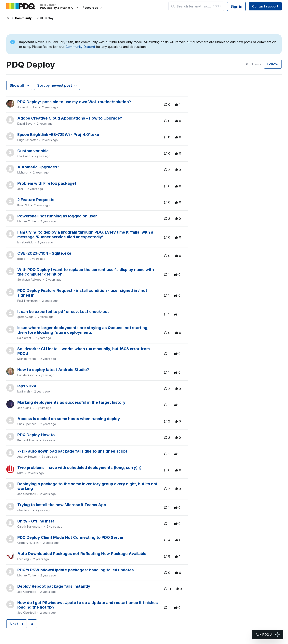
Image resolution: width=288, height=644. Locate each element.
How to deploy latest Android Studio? (53, 370)
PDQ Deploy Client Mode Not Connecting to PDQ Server (71, 537)
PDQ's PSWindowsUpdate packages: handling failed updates (76, 570)
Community (23, 18)
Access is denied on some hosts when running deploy (69, 419)
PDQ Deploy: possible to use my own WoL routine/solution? (74, 102)
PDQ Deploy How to (36, 435)
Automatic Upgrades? (38, 167)
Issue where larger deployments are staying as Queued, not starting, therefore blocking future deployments (83, 330)
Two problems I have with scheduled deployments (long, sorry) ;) (79, 468)
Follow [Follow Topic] (273, 64)
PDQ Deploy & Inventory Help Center (8, 18)
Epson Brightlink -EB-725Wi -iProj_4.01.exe (58, 135)
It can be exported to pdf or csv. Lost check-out (63, 312)
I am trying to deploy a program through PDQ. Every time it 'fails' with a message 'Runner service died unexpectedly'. (85, 235)
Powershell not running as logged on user (57, 216)
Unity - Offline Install (37, 521)
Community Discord (80, 47)
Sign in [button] (236, 6)
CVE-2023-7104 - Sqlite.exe (44, 253)
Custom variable (33, 151)
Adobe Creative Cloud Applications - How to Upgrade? (70, 118)
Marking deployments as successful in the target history (71, 402)
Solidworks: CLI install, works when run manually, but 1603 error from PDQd (84, 351)
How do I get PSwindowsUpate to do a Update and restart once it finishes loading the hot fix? (88, 605)
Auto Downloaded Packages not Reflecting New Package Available (82, 554)
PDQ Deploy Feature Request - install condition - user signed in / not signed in (82, 293)
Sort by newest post (55, 85)
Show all (17, 85)
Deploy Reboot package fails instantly (54, 586)
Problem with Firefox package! (47, 183)
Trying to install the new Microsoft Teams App (62, 505)
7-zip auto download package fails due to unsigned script (72, 451)
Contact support (265, 6)
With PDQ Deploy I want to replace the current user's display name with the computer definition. (86, 272)
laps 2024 (27, 386)
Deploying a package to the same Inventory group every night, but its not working (87, 486)
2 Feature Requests (36, 200)
